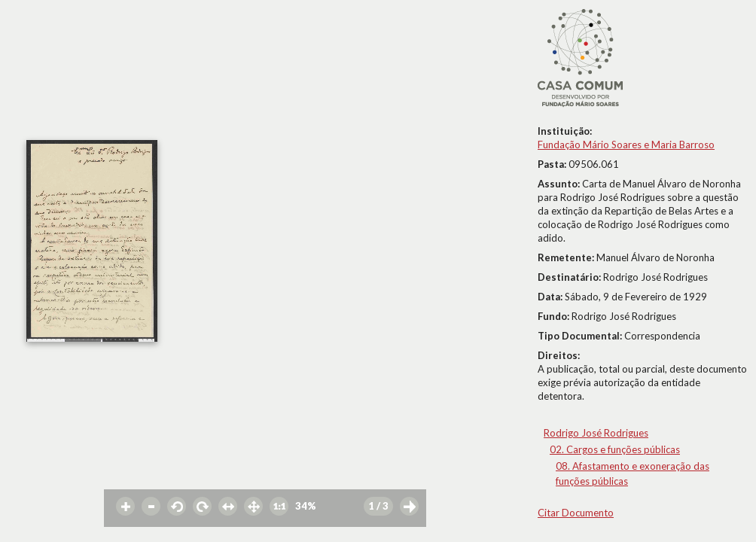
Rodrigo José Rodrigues (596, 433)
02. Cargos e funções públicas (615, 449)
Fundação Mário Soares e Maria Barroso (626, 145)
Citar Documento (576, 513)
